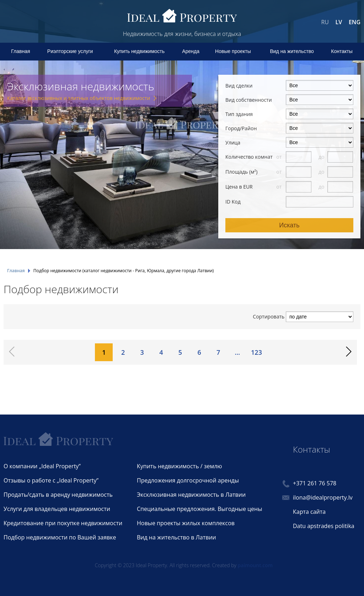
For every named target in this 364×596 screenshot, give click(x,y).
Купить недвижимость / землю (180, 466)
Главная (20, 51)
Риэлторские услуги (70, 51)
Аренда (191, 51)
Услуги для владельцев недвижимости (57, 509)
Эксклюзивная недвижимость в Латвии (191, 495)
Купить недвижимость (139, 51)
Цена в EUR (239, 187)
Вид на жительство (292, 51)
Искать (289, 225)
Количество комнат (249, 157)
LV (339, 22)
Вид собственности (249, 100)
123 (256, 352)
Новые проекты (233, 51)
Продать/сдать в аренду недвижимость (58, 495)
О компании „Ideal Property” (42, 466)
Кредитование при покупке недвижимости (63, 523)
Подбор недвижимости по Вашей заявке (60, 537)
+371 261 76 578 (315, 483)
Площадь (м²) (241, 172)
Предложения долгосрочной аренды (188, 480)
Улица (233, 143)
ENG (355, 22)
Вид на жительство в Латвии (176, 537)
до (322, 157)
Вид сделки (239, 86)
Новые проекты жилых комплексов (186, 523)
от (280, 157)
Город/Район (241, 128)
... (237, 352)
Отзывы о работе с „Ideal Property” (51, 480)
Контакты (342, 51)
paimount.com (255, 565)
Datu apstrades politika (324, 526)
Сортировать (269, 317)
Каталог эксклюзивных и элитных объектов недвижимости (79, 98)
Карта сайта (309, 512)
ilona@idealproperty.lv (323, 497)
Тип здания (239, 114)
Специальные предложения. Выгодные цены (199, 509)
